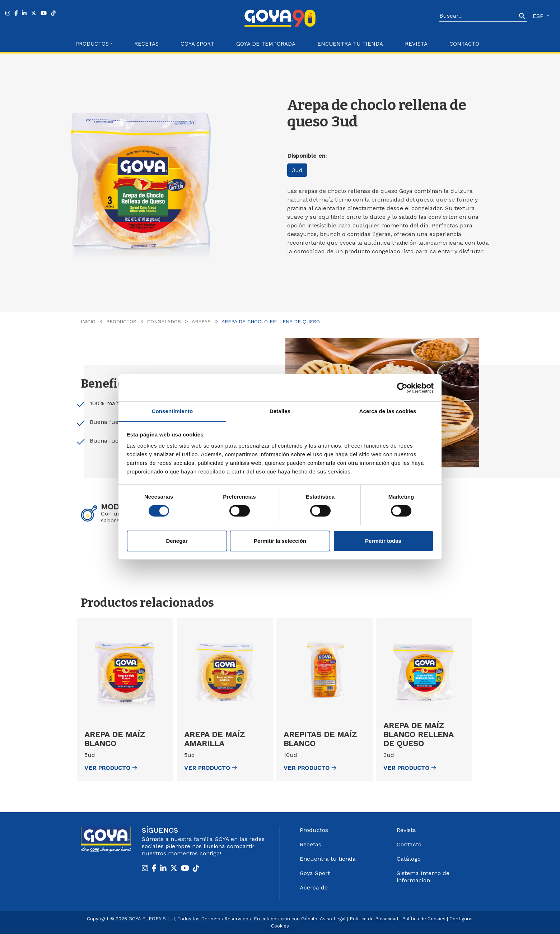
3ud (298, 170)
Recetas (146, 44)
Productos (122, 322)
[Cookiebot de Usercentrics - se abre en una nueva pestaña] (402, 388)
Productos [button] (92, 44)
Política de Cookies (424, 919)
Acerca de (314, 887)
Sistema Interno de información (423, 877)
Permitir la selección (280, 541)
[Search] (478, 16)
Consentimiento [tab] (172, 411)
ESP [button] (539, 16)
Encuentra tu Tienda (350, 44)
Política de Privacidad (374, 919)
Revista (416, 44)
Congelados (165, 322)
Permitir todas (383, 541)
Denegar (177, 541)
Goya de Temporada (266, 44)
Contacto (464, 44)
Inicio (88, 322)
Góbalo (309, 919)
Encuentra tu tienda (328, 859)
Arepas (202, 322)
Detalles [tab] (280, 411)
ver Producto (111, 768)
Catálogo (409, 859)
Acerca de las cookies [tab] (388, 411)
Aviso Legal (333, 919)
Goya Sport (197, 44)
